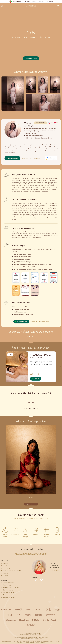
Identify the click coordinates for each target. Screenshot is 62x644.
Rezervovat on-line (31, 58)
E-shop (4, 595)
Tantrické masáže (7, 582)
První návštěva (6, 568)
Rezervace (5, 576)
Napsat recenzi (31, 409)
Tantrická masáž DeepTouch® (11, 571)
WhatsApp (50, 2)
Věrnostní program (8, 592)
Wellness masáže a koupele (10, 587)
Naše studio (5, 563)
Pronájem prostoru (8, 597)
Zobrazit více (46, 379)
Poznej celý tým (31, 504)
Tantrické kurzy (6, 585)
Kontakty (5, 573)
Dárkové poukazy (7, 590)
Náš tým (4, 566)
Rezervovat (36, 379)
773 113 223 (27, 2)
